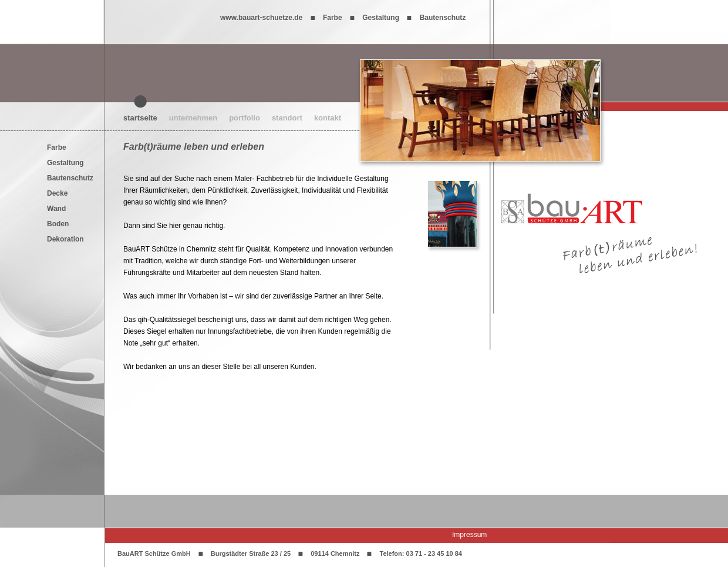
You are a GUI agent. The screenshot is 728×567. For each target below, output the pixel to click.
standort (287, 118)
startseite (140, 118)
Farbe (57, 147)
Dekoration (65, 239)
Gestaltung (65, 163)
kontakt (328, 118)
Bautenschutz (70, 178)
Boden (58, 224)
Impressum (469, 535)
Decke (57, 193)
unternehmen (193, 118)
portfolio (245, 118)
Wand (56, 209)
